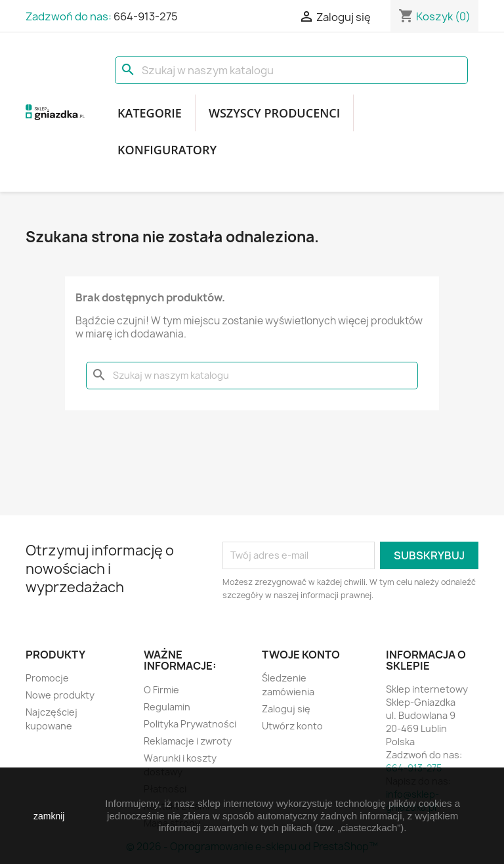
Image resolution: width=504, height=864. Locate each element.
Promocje (47, 678)
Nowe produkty (60, 695)
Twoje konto (301, 655)
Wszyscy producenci (274, 113)
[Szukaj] (291, 70)
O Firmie (161, 690)
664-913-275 (146, 16)
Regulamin (167, 707)
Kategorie (150, 113)
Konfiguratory (167, 150)
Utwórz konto (292, 726)
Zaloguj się (286, 709)
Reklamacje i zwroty (188, 741)
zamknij (49, 816)
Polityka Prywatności (190, 724)
